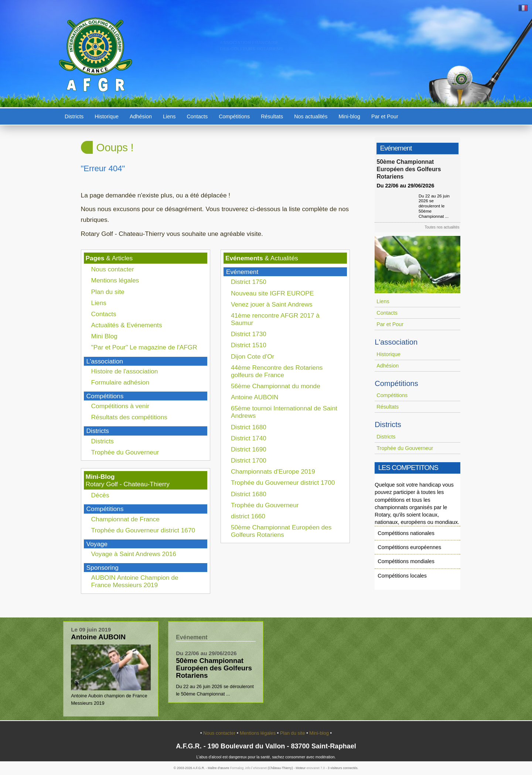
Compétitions (234, 116)
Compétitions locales (402, 576)
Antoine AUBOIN (255, 397)
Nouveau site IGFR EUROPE (272, 293)
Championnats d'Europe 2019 (273, 471)
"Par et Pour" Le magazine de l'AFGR (144, 347)
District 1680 (249, 427)
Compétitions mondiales (406, 561)
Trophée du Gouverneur (125, 452)
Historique (107, 116)
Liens (169, 116)
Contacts (197, 116)
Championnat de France (125, 519)
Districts (74, 116)
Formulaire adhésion (120, 382)
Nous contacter (113, 269)
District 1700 (249, 460)
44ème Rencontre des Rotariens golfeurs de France (277, 371)
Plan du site (108, 292)
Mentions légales (115, 280)
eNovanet (260, 768)
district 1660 (248, 516)
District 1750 (249, 282)
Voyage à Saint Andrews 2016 (134, 554)
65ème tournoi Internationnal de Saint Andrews (284, 412)
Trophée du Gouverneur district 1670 (143, 530)
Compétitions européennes (409, 547)
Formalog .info (240, 768)
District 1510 (249, 345)
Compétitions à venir (120, 406)
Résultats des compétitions (129, 417)
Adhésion (141, 116)
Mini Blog (104, 336)
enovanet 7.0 (316, 768)
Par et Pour (385, 116)
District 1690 (249, 449)
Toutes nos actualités (444, 227)
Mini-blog (349, 116)
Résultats (272, 116)
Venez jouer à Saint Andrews (272, 304)
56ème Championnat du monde (276, 386)
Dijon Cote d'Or (253, 356)
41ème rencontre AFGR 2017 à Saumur (275, 319)
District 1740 (249, 438)
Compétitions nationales (406, 533)
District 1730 (249, 334)
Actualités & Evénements (127, 325)
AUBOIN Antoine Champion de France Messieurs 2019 (135, 581)
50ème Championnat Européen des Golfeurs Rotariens (281, 531)
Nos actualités (311, 116)
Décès (100, 495)
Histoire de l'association (125, 371)
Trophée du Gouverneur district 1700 (283, 483)
